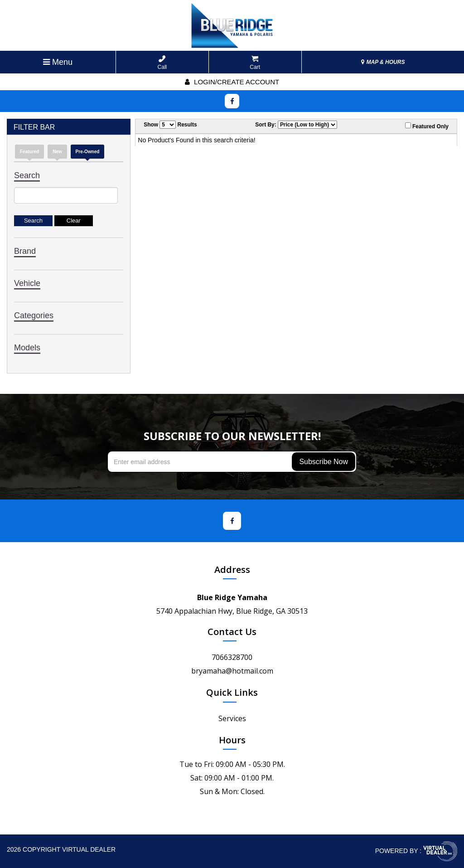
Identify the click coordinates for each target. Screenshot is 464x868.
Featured (29, 152)
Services (232, 718)
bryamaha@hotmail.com (232, 671)
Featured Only (427, 126)
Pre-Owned (88, 152)
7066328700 (232, 657)
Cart (255, 63)
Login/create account (232, 82)
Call (162, 63)
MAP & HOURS (383, 62)
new (57, 152)
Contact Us (232, 632)
